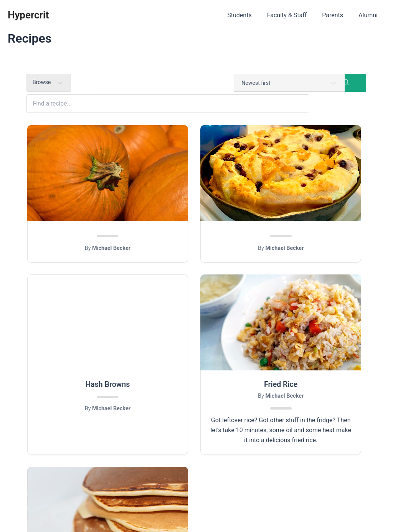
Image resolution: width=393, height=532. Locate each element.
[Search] (355, 83)
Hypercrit (28, 15)
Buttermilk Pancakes (196, 373)
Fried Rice (80, 373)
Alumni (370, 15)
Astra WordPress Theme (253, 513)
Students (250, 15)
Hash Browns (314, 213)
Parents (337, 15)
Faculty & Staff (295, 15)
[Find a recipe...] (210, 83)
